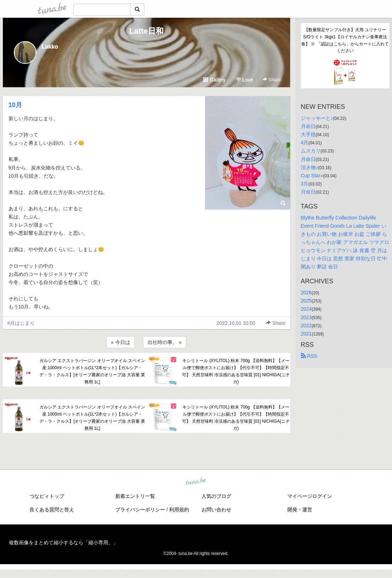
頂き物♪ (310, 167)
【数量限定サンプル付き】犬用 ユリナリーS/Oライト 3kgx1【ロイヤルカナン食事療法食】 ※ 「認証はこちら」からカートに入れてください (345, 40)
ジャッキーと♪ (317, 118)
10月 (15, 105)
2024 (306, 309)
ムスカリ (311, 151)
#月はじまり (21, 323)
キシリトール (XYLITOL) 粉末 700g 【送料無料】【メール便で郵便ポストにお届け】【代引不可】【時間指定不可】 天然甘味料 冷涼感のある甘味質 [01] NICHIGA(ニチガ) (236, 371)
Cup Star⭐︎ (312, 176)
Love (244, 80)
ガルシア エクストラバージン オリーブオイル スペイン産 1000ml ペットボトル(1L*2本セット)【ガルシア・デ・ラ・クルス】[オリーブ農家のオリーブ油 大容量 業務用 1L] (92, 371)
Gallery (214, 80)
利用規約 (179, 510)
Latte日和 (146, 31)
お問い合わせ (216, 510)
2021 (306, 334)
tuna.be (196, 482)
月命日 (308, 126)
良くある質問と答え (52, 510)
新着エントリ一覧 (135, 496)
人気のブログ (216, 496)
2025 (306, 301)
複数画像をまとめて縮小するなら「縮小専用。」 (64, 543)
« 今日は (121, 342)
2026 (306, 293)
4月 (305, 143)
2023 (306, 317)
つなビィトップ (47, 496)
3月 (305, 184)
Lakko (50, 47)
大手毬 (308, 134)
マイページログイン (310, 496)
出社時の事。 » (165, 342)
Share (272, 80)
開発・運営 (300, 510)
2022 (306, 326)
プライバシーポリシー (140, 510)
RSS (309, 356)
